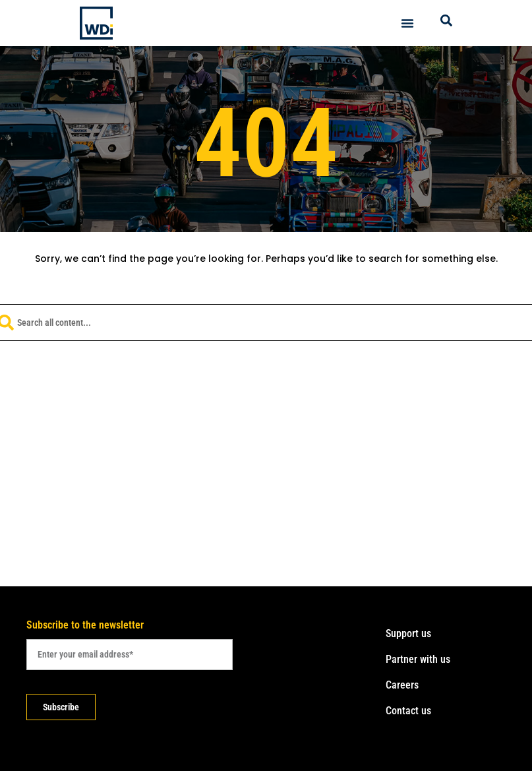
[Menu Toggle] (407, 23)
